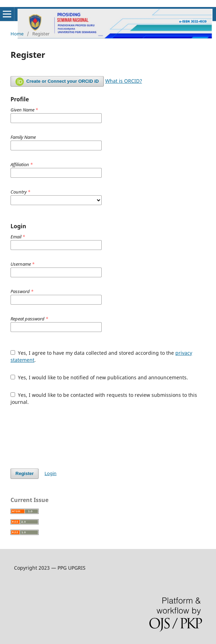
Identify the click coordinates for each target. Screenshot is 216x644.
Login (50, 473)
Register (25, 473)
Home (17, 34)
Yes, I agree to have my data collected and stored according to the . (101, 356)
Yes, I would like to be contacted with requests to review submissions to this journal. (104, 398)
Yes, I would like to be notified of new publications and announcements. (99, 377)
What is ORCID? (124, 81)
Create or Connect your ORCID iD (57, 82)
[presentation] (64, 437)
